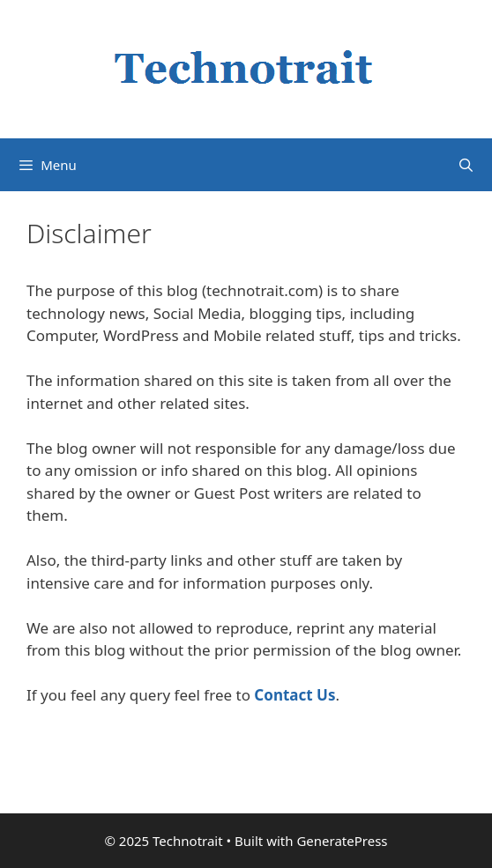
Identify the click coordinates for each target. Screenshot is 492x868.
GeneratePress (342, 841)
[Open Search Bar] (466, 165)
